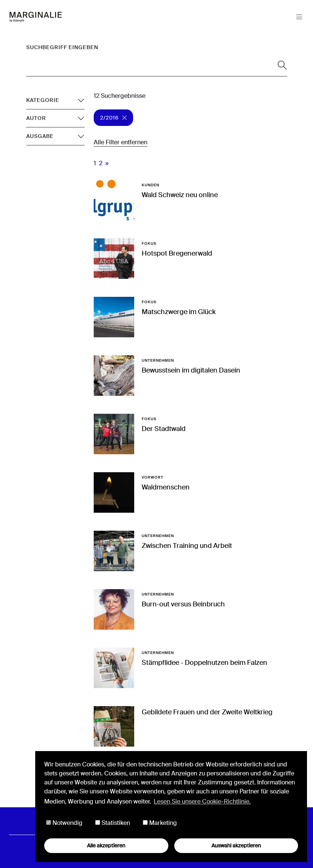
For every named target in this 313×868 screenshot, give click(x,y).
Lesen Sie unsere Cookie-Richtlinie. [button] (202, 801)
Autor (36, 118)
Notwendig (64, 823)
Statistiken (113, 823)
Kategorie (43, 100)
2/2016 (113, 118)
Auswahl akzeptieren (236, 846)
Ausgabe (40, 136)
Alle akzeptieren (106, 846)
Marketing (160, 823)
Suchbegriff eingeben (62, 47)
